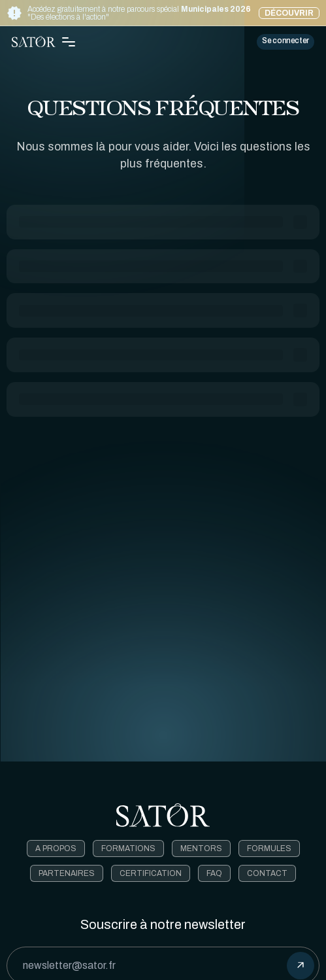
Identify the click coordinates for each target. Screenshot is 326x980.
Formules (269, 849)
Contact (267, 873)
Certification (151, 873)
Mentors (201, 849)
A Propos (56, 849)
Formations (128, 849)
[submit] (301, 966)
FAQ (214, 873)
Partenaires (67, 873)
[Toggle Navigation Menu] (69, 42)
